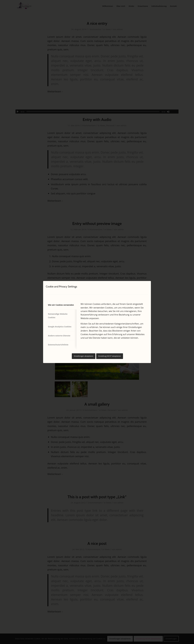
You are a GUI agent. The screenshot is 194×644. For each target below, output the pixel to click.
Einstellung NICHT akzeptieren (110, 356)
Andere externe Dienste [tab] (59, 336)
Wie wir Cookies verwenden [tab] (61, 305)
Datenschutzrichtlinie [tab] (58, 345)
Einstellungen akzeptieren (84, 356)
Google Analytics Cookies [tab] (60, 327)
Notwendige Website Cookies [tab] (58, 316)
